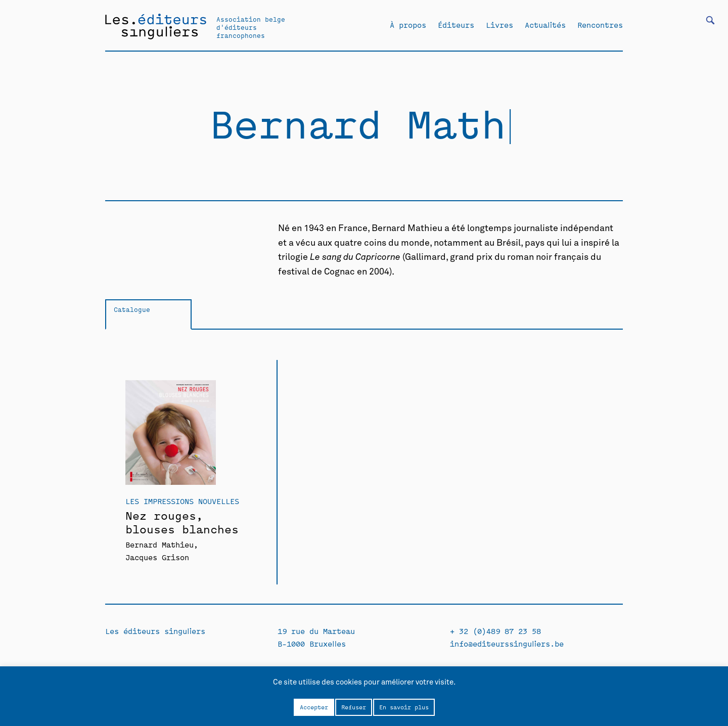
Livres (499, 25)
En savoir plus (404, 707)
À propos (408, 25)
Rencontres (600, 25)
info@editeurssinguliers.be (507, 643)
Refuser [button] (354, 707)
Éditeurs (456, 25)
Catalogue (132, 309)
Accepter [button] (314, 707)
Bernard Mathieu (160, 544)
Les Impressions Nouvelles (182, 501)
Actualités (545, 25)
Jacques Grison (157, 557)
